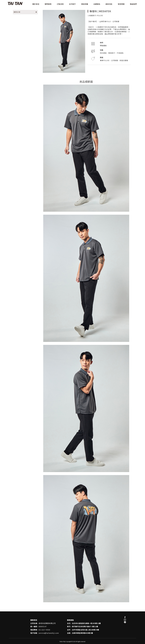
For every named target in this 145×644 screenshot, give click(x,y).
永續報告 (97, 4)
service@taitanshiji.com (49, 633)
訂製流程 (60, 4)
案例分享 (17, 12)
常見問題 (121, 4)
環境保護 (85, 4)
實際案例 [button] (48, 4)
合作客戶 (72, 4)
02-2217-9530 (44, 630)
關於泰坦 (36, 4)
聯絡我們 (133, 4)
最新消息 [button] (109, 4)
